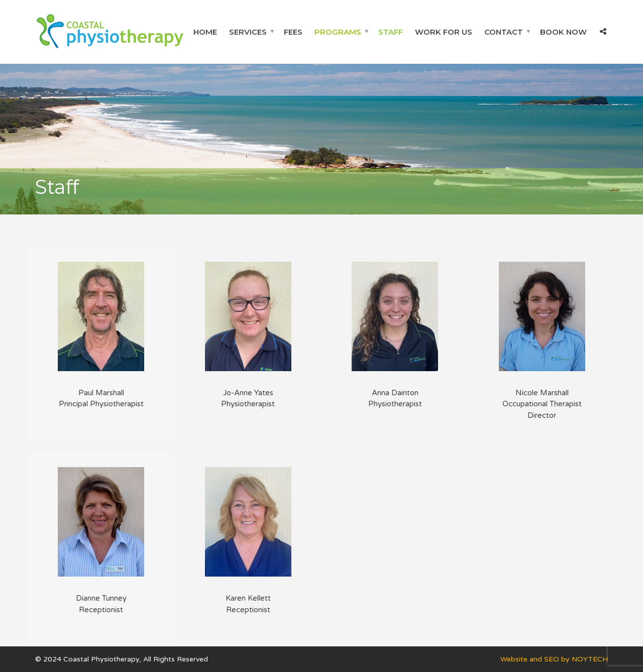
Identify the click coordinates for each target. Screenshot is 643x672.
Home (205, 32)
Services (248, 32)
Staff (391, 32)
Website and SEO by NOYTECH (554, 659)
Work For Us (444, 32)
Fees (293, 32)
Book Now (563, 32)
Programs (338, 32)
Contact (504, 32)
